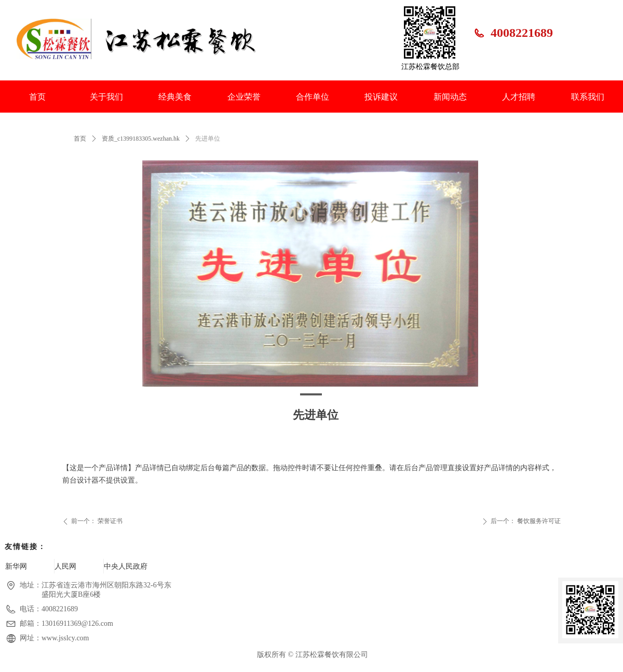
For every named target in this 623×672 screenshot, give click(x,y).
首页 (80, 139)
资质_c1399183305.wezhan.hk (141, 139)
